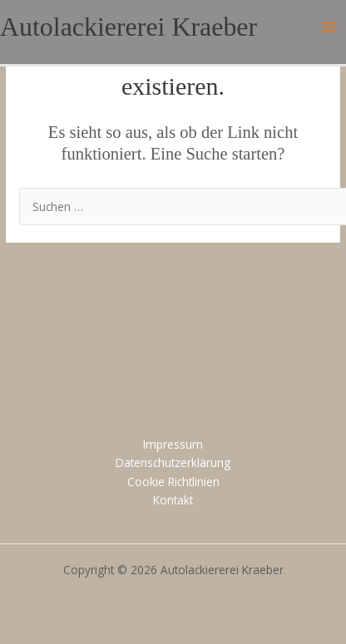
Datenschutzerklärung (173, 462)
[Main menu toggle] (330, 28)
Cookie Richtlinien (173, 482)
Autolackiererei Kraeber (129, 27)
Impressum (173, 444)
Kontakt (173, 500)
